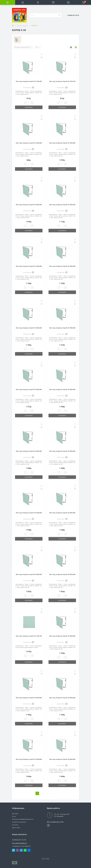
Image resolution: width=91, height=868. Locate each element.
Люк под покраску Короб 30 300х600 (29, 513)
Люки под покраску (22, 26)
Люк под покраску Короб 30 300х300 (62, 266)
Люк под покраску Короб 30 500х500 (29, 698)
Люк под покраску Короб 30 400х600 (62, 636)
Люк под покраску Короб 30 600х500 (62, 759)
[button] (38, 2)
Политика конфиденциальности (23, 819)
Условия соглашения (19, 822)
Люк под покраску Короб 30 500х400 (62, 574)
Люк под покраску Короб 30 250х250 (62, 205)
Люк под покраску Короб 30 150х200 (29, 81)
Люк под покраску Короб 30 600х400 (62, 698)
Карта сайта (16, 828)
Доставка (15, 814)
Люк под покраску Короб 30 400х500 (29, 574)
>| (53, 793)
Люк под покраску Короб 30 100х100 (29, 636)
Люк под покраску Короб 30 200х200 (29, 143)
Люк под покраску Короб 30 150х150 (62, 81)
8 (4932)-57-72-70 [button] (19, 840)
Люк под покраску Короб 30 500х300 (62, 451)
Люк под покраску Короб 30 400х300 (29, 389)
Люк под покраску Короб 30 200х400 (29, 266)
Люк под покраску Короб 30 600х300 (62, 513)
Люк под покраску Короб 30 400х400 (29, 451)
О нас (14, 816)
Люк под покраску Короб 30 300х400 (62, 328)
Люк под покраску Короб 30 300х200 (29, 205)
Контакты (15, 825)
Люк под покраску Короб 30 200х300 (62, 143)
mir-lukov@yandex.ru (19, 843)
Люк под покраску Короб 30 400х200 (29, 328)
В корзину (29, 107)
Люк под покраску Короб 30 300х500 (62, 389)
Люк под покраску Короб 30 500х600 (29, 759)
